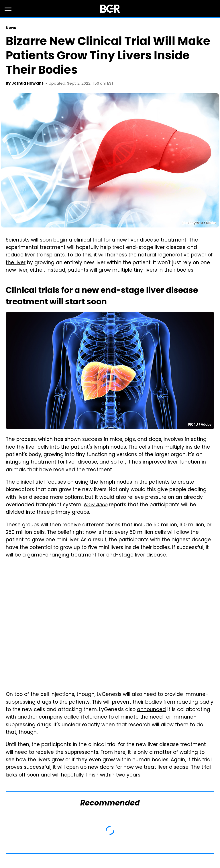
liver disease (82, 462)
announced (151, 710)
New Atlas (96, 505)
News (11, 28)
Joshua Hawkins (28, 83)
